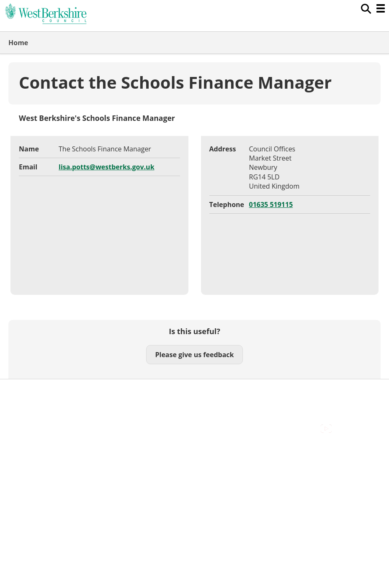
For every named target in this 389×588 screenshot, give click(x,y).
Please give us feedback (194, 355)
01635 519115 (271, 205)
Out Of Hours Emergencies (50, 420)
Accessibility (27, 392)
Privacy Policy (29, 429)
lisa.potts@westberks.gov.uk (107, 167)
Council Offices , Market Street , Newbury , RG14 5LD (90, 439)
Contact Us (25, 401)
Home (18, 43)
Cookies (21, 411)
